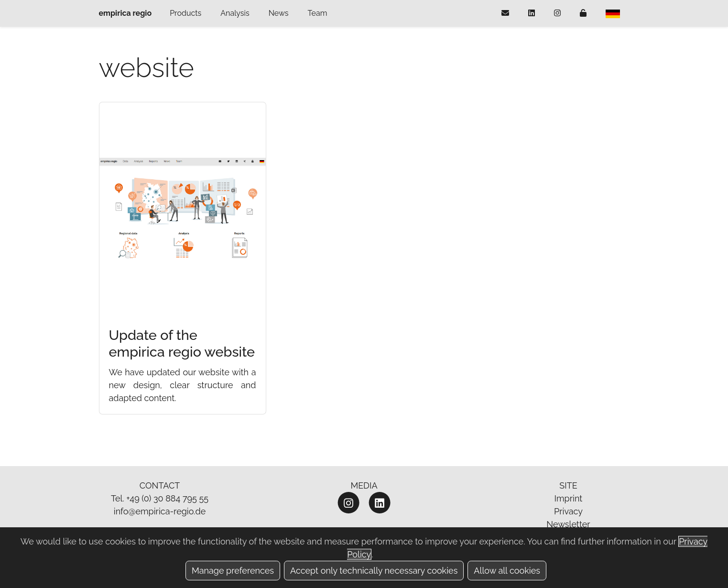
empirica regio (125, 13)
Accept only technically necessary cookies (374, 571)
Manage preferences (233, 571)
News (279, 13)
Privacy (568, 511)
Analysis (235, 13)
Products (185, 13)
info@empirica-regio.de (160, 511)
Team (318, 13)
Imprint (569, 498)
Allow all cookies (507, 571)
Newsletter (568, 524)
